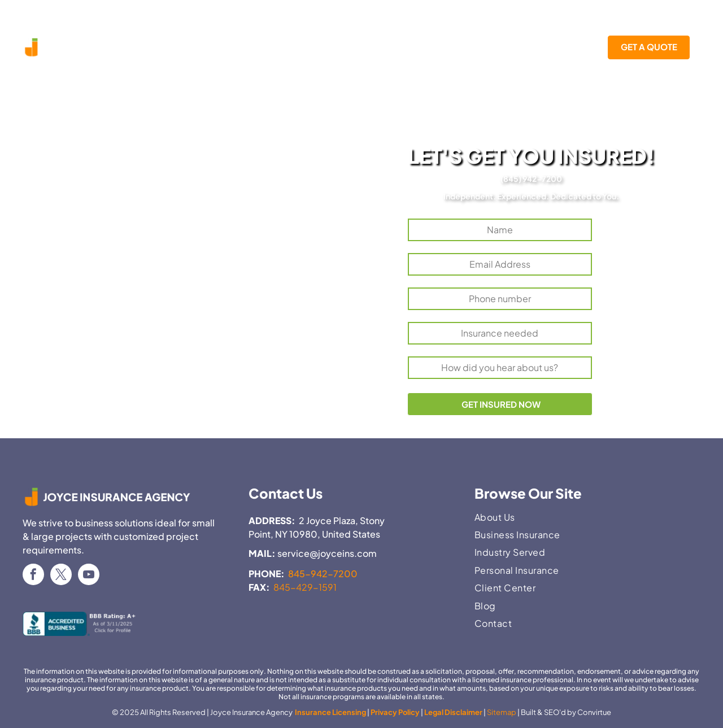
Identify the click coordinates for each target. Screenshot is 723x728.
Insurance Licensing (330, 712)
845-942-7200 (323, 574)
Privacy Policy (395, 712)
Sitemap (502, 712)
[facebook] (33, 576)
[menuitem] (233, 47)
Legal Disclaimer (453, 712)
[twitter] (61, 576)
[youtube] (89, 576)
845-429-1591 (305, 587)
